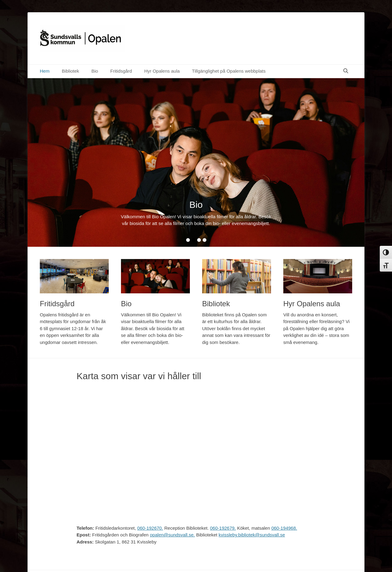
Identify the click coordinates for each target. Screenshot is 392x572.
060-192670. (150, 528)
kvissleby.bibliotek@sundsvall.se (252, 535)
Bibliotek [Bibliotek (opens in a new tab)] (71, 71)
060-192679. (223, 528)
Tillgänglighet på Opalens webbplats (229, 71)
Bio (95, 71)
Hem (45, 71)
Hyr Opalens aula (162, 71)
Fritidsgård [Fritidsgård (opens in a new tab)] (121, 71)
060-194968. (284, 528)
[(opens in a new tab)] (74, 276)
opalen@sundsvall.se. (172, 535)
